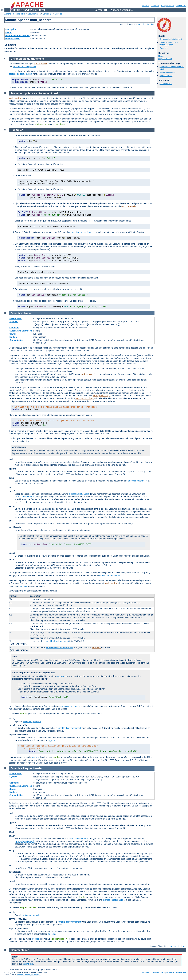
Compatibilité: (16, 340)
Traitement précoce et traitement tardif (169, 44)
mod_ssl (96, 648)
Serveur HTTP (19, 14)
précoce (35, 757)
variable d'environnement (57, 641)
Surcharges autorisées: (21, 331)
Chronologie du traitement (171, 39)
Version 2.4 (48, 14)
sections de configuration (24, 66)
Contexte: (14, 328)
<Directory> (42, 124)
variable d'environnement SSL (59, 647)
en (139, 24)
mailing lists (28, 964)
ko (152, 24)
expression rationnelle (137, 481)
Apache (8, 14)
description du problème (80, 232)
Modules (145, 6)
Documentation (34, 14)
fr (144, 24)
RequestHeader (165, 59)
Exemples (164, 48)
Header (162, 56)
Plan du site (181, 6)
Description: (11, 29)
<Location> (59, 124)
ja (148, 24)
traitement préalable (32, 721)
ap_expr (23, 586)
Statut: (8, 32)
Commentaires (166, 84)
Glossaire (170, 6)
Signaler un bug (166, 76)
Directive (16, 313)
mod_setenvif (129, 207)
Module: (13, 337)
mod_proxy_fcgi (90, 374)
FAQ (163, 6)
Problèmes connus (168, 72)
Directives (155, 6)
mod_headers (40, 64)
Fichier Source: (13, 39)
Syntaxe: (14, 322)
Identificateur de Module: (17, 36)
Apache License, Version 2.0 (29, 975)
